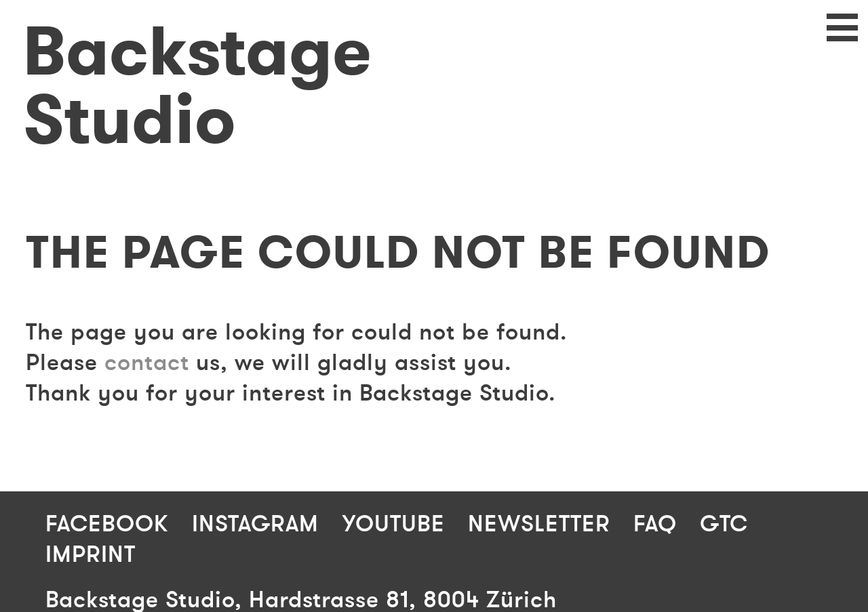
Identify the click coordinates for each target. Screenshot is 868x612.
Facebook (107, 524)
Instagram (255, 524)
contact (147, 363)
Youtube (393, 524)
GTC (724, 524)
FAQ (655, 524)
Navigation (831, 38)
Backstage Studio (197, 87)
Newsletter (539, 524)
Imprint (91, 555)
